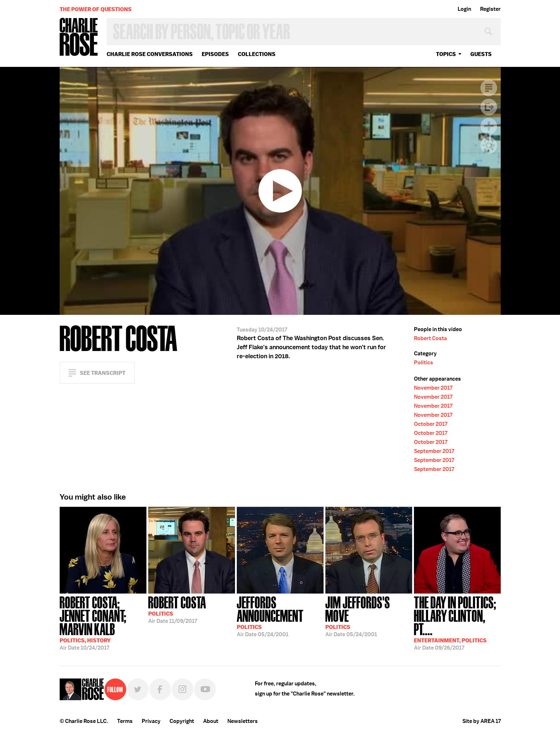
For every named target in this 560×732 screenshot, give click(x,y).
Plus (489, 126)
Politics (424, 363)
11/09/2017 (177, 609)
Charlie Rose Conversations (150, 54)
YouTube (205, 689)
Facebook (160, 689)
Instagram (183, 689)
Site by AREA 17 (482, 721)
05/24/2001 (280, 616)
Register (490, 9)
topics (446, 54)
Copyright (182, 721)
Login (464, 9)
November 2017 (433, 388)
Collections (257, 54)
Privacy (151, 721)
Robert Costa (430, 338)
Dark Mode (489, 145)
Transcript (489, 88)
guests (481, 54)
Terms (125, 721)
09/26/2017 (457, 622)
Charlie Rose (79, 37)
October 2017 (431, 424)
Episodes (215, 54)
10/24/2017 (103, 622)
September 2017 (434, 451)
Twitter (138, 689)
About (211, 721)
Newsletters (243, 721)
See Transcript (103, 373)
